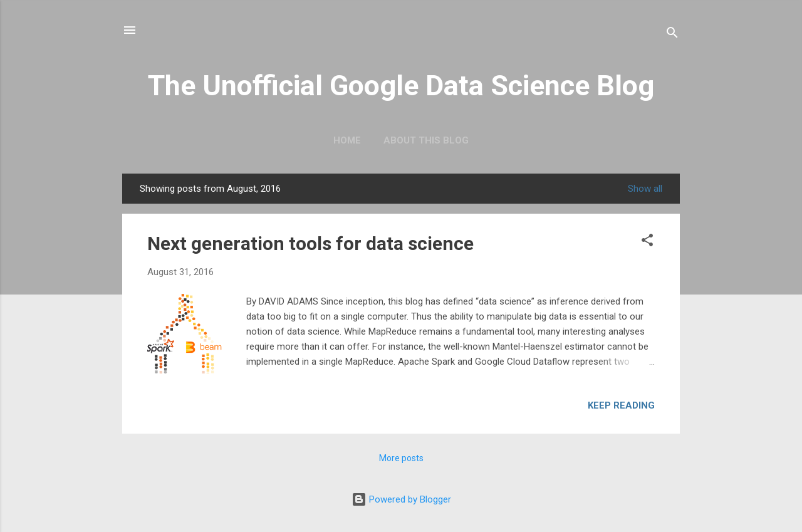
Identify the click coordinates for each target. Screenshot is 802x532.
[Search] (672, 34)
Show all (645, 189)
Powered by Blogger (401, 499)
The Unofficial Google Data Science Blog (401, 86)
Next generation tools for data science (310, 243)
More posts (401, 458)
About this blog (426, 140)
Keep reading (621, 405)
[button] (647, 241)
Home (347, 140)
